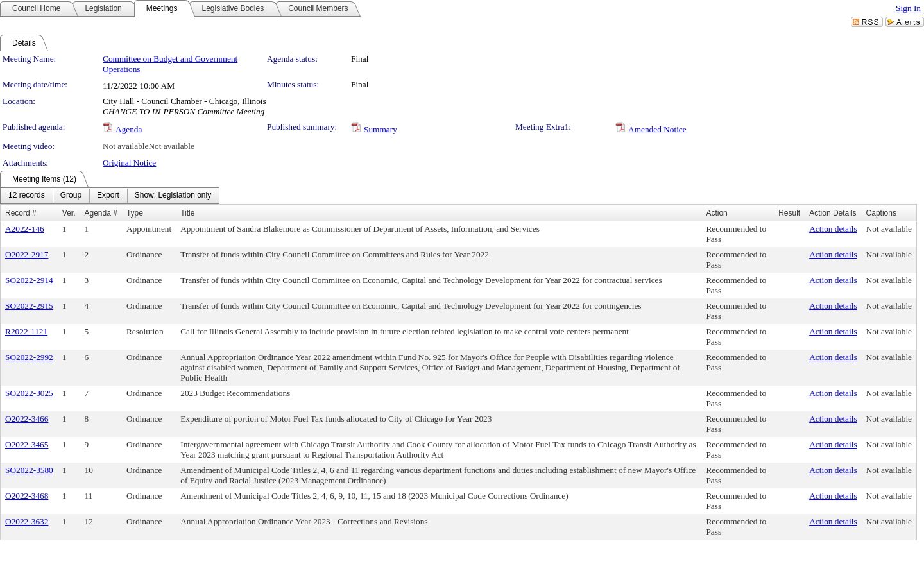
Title (187, 213)
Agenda (129, 129)
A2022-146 (25, 229)
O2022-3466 (27, 419)
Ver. (69, 213)
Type (135, 213)
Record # (21, 213)
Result (789, 213)
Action (716, 213)
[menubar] (110, 196)
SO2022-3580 (29, 470)
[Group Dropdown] (71, 196)
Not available (125, 146)
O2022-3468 (27, 496)
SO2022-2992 (29, 357)
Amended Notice (657, 129)
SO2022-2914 (29, 280)
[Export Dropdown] (108, 196)
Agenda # (100, 213)
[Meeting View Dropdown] (173, 196)
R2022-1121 (26, 331)
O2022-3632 (27, 521)
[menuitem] (27, 196)
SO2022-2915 (29, 306)
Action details (833, 229)
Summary (381, 129)
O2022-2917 (27, 254)
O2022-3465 (27, 444)
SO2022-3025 (29, 393)
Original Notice (129, 163)
